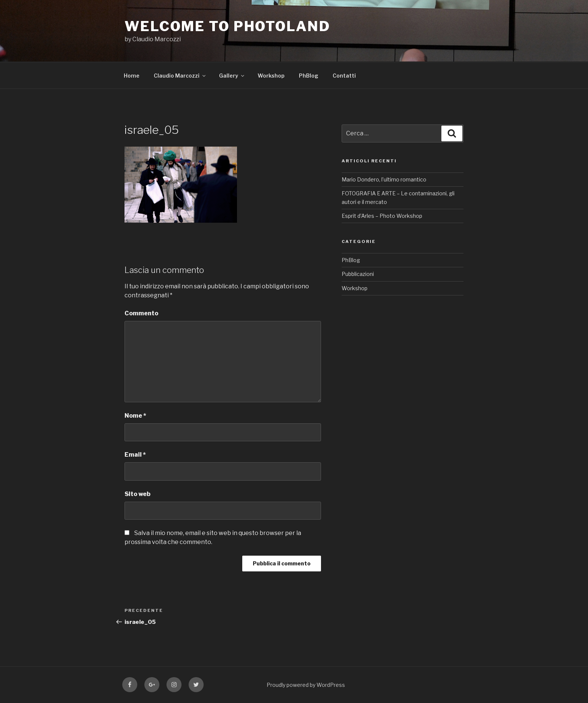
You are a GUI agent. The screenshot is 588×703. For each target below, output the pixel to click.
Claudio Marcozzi (180, 76)
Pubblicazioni (358, 274)
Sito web (137, 494)
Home (132, 76)
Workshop (271, 76)
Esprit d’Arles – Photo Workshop (382, 216)
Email (135, 455)
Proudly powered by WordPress (306, 685)
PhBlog (309, 76)
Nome (135, 416)
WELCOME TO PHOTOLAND (227, 26)
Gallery (232, 76)
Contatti (344, 76)
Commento (141, 313)
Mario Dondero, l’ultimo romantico (384, 179)
